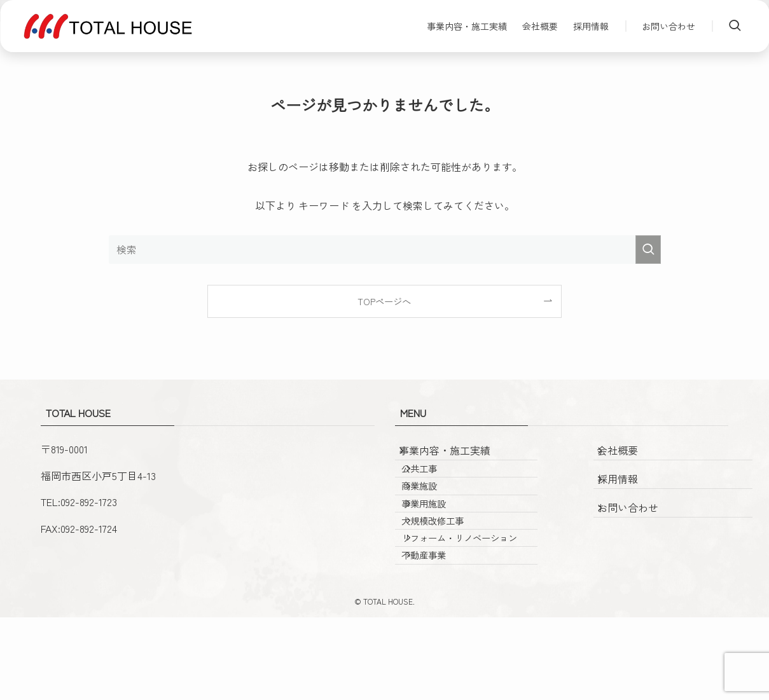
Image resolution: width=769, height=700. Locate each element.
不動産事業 (440, 633)
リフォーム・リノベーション (471, 599)
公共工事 (436, 484)
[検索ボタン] (735, 26)
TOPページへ (384, 301)
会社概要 (629, 456)
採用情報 (629, 484)
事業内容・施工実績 (456, 456)
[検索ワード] (385, 250)
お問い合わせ (639, 513)
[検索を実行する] (648, 250)
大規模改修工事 (449, 566)
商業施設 (436, 511)
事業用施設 (440, 539)
